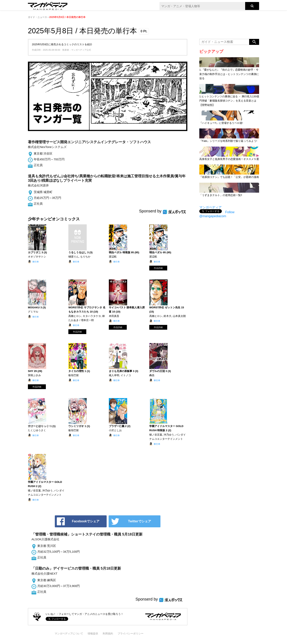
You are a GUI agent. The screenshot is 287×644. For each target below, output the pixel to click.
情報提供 (93, 634)
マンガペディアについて (69, 634)
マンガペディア (210, 207)
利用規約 (108, 634)
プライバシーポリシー (131, 634)
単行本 (36, 262)
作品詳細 (158, 268)
